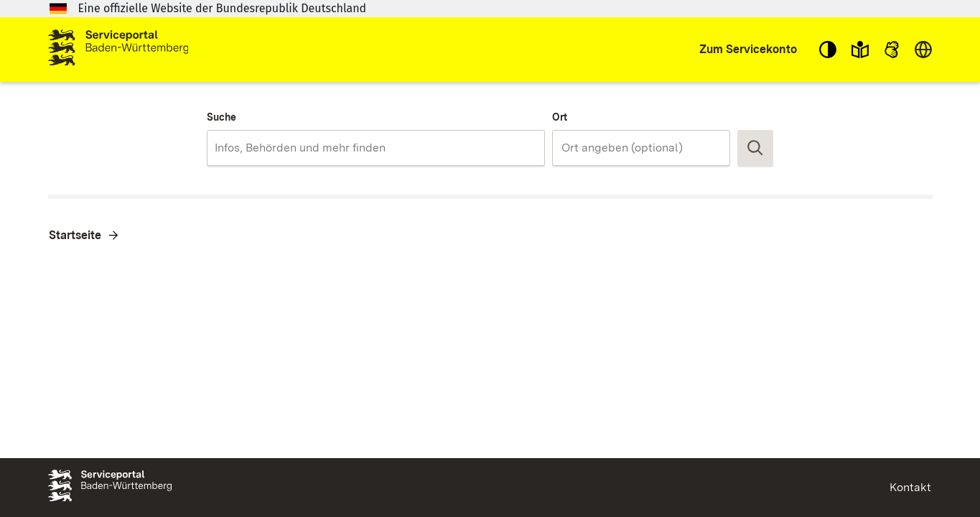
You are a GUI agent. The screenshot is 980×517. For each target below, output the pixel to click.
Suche (221, 117)
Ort (560, 117)
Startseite (75, 235)
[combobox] (376, 148)
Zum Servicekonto (748, 49)
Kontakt (910, 487)
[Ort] (641, 148)
